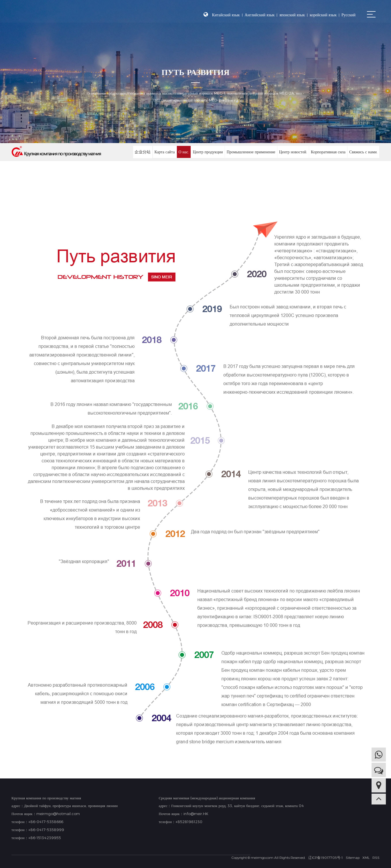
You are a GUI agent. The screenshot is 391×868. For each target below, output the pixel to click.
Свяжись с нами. (363, 152)
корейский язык (323, 15)
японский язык (292, 15)
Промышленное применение (251, 152)
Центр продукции (208, 152)
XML (366, 857)
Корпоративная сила (328, 152)
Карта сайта (164, 152)
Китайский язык (226, 15)
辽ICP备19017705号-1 (326, 857)
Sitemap (353, 857)
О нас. (183, 152)
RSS (376, 857)
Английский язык (260, 15)
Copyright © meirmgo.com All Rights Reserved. (268, 857)
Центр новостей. (293, 152)
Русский (348, 15)
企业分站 (142, 152)
